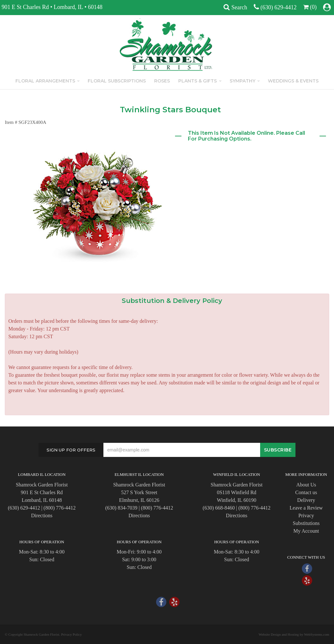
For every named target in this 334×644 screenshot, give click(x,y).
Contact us (306, 492)
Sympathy (242, 81)
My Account (306, 531)
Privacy (306, 515)
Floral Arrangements (45, 81)
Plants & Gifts (198, 81)
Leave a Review (306, 508)
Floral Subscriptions (117, 81)
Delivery (306, 500)
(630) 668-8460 (219, 508)
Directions (42, 515)
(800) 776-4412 (60, 508)
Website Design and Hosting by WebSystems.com (294, 634)
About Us (306, 485)
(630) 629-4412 (278, 7)
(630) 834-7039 (121, 508)
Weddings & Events (293, 81)
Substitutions (306, 523)
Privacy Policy (71, 634)
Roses (162, 81)
